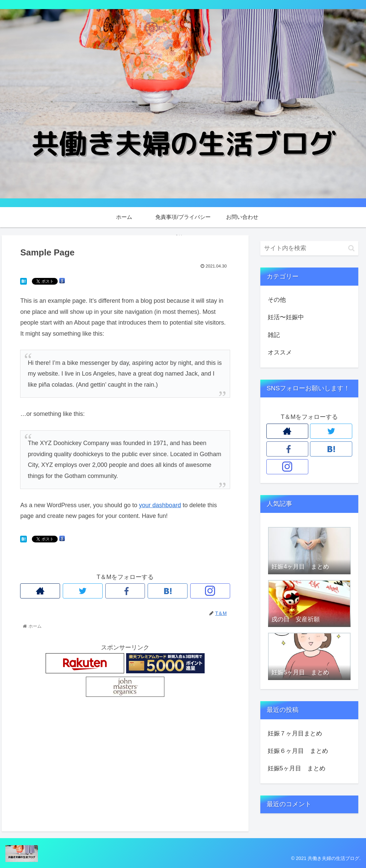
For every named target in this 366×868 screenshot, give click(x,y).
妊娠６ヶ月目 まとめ (298, 751)
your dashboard (160, 505)
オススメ (280, 352)
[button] (351, 248)
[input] (309, 248)
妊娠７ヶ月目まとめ (295, 733)
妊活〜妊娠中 (286, 317)
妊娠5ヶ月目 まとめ (297, 768)
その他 (277, 300)
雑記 (274, 335)
